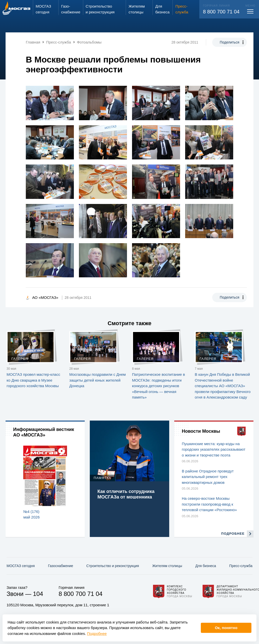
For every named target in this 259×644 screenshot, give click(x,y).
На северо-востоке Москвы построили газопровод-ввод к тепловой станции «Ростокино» (209, 504)
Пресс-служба (241, 566)
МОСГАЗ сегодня (21, 566)
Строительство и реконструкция (113, 566)
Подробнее (97, 633)
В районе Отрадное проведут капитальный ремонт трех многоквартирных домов (208, 477)
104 (38, 594)
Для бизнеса (206, 566)
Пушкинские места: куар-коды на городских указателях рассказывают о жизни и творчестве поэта (214, 449)
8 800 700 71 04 (221, 12)
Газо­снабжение (61, 566)
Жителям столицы (167, 566)
